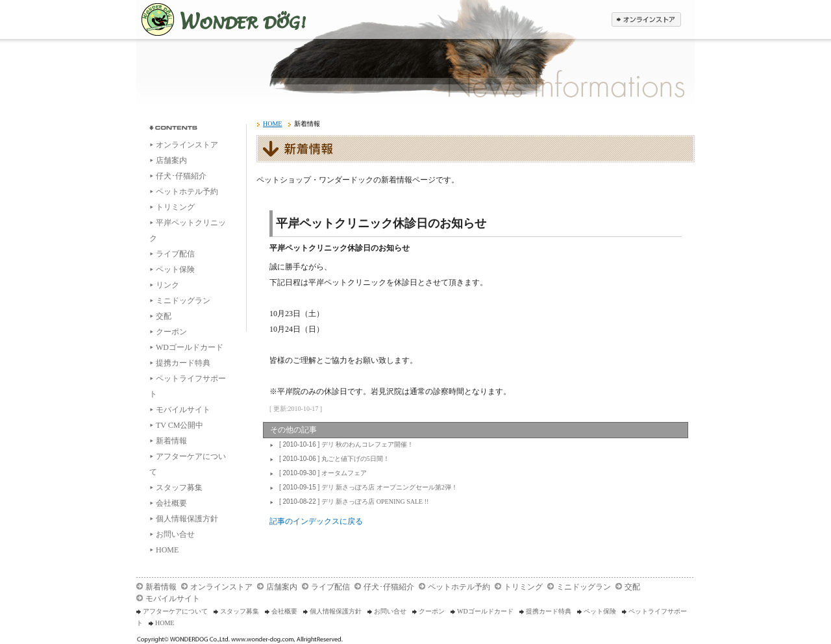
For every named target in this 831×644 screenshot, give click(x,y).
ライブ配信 (175, 254)
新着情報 (171, 441)
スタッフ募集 (179, 488)
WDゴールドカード (190, 347)
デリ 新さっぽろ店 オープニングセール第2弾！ (367, 487)
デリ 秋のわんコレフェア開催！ (345, 444)
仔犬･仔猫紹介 (181, 176)
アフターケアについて (175, 611)
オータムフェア (321, 473)
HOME (167, 550)
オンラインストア (187, 145)
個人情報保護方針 (187, 519)
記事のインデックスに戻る (316, 521)
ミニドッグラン (183, 301)
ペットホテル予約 (187, 192)
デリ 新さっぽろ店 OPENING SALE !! (352, 502)
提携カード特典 (183, 363)
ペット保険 (175, 269)
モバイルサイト (183, 410)
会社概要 (171, 503)
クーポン (171, 332)
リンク (167, 285)
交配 (164, 316)
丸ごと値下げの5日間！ (333, 459)
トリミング (175, 207)
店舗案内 (171, 160)
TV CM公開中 (180, 425)
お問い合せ (175, 534)
